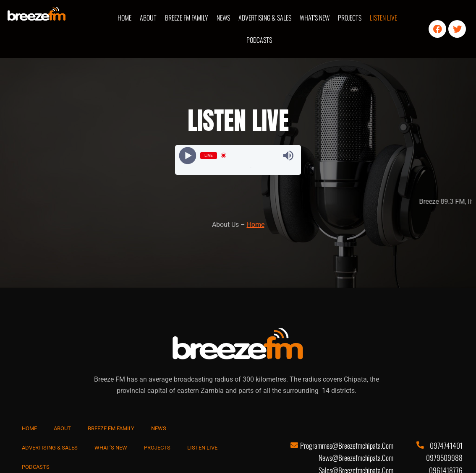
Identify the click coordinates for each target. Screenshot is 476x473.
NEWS (223, 18)
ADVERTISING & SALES (265, 18)
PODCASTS (259, 40)
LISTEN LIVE (383, 18)
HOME (124, 18)
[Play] (188, 155)
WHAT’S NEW (315, 18)
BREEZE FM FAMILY (187, 18)
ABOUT (148, 18)
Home (256, 225)
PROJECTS (350, 18)
